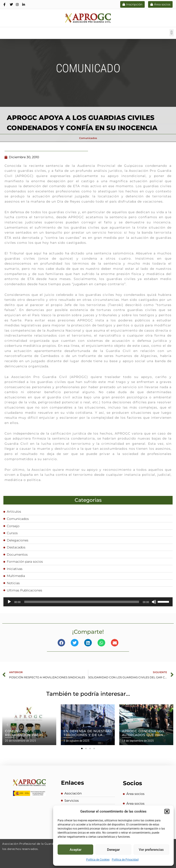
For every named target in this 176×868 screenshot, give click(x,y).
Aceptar (76, 850)
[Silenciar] (154, 602)
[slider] (82, 602)
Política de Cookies (98, 860)
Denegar (113, 850)
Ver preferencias (151, 850)
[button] (167, 811)
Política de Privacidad (125, 860)
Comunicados (88, 138)
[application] (88, 602)
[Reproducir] (9, 602)
